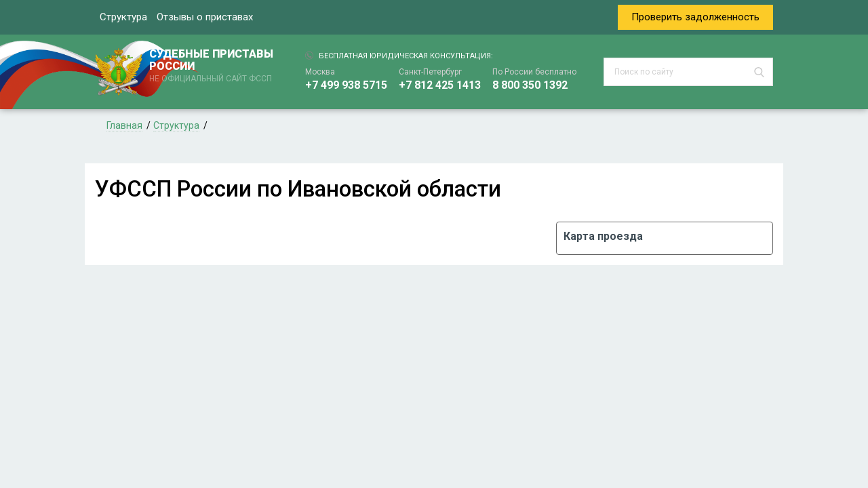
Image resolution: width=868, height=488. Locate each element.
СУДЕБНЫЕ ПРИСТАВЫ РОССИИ (214, 66)
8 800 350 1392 (530, 85)
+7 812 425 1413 (440, 85)
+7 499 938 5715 (346, 85)
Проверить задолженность (695, 17)
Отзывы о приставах (205, 17)
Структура (123, 17)
